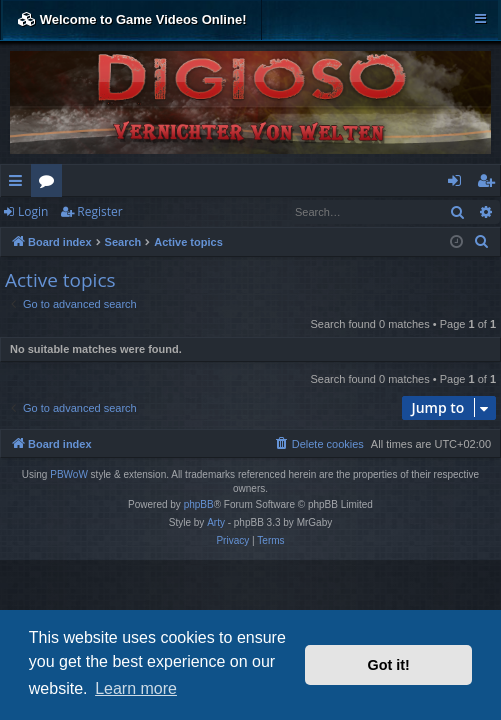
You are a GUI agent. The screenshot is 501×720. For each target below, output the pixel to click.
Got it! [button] (389, 665)
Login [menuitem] (458, 184)
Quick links (19, 184)
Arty (216, 522)
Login (33, 211)
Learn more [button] (136, 688)
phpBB (199, 504)
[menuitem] (482, 242)
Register (99, 211)
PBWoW (69, 474)
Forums (50, 184)
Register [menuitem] (490, 184)
